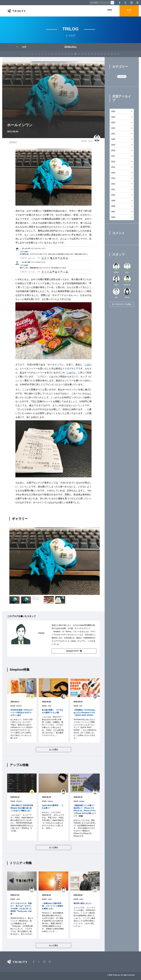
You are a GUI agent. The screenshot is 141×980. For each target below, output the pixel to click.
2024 (113, 117)
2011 (113, 190)
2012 (113, 184)
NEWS (110, 11)
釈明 (76, 215)
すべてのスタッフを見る (122, 304)
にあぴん (71, 373)
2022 (113, 128)
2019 (113, 145)
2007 (113, 212)
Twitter (125, 3)
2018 (113, 151)
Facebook (120, 3)
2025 (113, 112)
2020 (113, 139)
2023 (113, 123)
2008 (113, 206)
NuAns (69, 631)
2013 (113, 178)
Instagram (132, 3)
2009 (113, 201)
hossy (90, 141)
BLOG (129, 11)
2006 (113, 218)
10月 (24, 47)
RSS (138, 3)
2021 (113, 134)
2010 (113, 195)
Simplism (57, 631)
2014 (113, 173)
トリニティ (13, 142)
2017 (113, 156)
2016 (113, 162)
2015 (113, 167)
